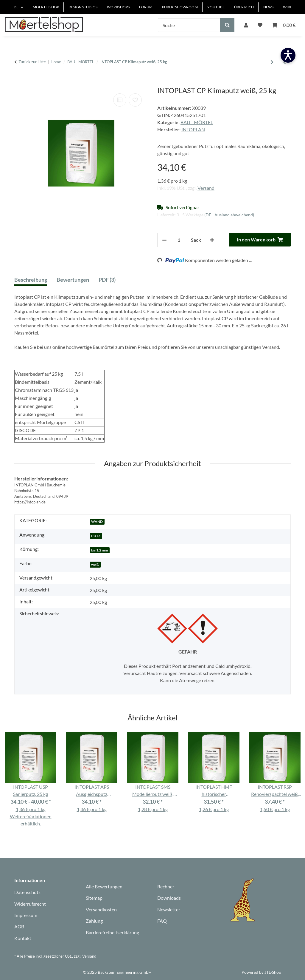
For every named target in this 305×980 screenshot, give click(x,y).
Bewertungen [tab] (73, 280)
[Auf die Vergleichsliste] (120, 100)
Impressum (26, 915)
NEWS (268, 7)
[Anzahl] (179, 240)
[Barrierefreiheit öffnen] (288, 55)
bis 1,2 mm (99, 550)
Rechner (166, 886)
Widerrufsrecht (30, 904)
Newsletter (169, 909)
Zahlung (94, 921)
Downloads (169, 898)
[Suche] (189, 25)
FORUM (146, 7)
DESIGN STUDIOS (83, 7)
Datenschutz (27, 892)
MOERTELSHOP (46, 7)
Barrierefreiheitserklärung (112, 932)
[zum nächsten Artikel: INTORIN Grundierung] (272, 62)
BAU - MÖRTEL (197, 122)
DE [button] (16, 7)
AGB (19, 926)
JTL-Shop (273, 972)
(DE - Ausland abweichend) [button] (229, 215)
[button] (246, 25)
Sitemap (94, 898)
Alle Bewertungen (104, 886)
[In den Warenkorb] (19, 83)
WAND (97, 521)
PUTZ (96, 536)
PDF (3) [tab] (107, 280)
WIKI (287, 7)
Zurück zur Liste (32, 62)
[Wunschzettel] (260, 25)
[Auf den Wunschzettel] (135, 100)
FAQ (162, 921)
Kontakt (23, 938)
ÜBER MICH (244, 7)
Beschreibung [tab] (31, 280)
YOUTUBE (216, 7)
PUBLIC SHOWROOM (180, 7)
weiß (95, 564)
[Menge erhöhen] (212, 240)
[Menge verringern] (164, 240)
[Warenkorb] (284, 25)
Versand (206, 188)
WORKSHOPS (118, 7)
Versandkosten (101, 909)
